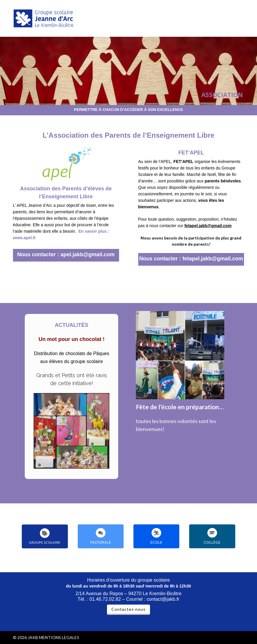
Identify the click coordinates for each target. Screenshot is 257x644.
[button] (241, 18)
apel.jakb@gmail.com (88, 254)
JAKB (33, 637)
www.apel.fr (24, 238)
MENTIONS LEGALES (59, 637)
